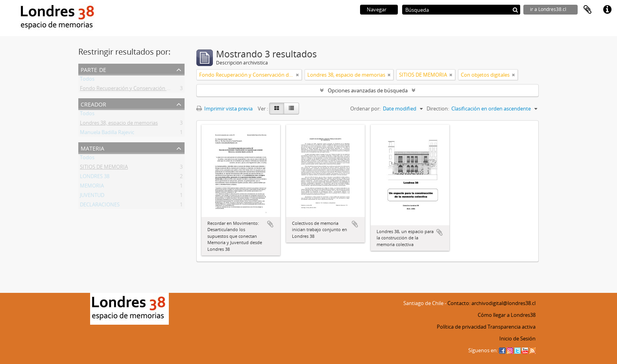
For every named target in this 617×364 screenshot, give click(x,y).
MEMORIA (92, 187)
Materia (92, 148)
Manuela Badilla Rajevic (107, 134)
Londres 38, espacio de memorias (119, 124)
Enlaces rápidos (607, 10)
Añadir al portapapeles (270, 224)
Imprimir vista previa (224, 108)
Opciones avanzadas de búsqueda (368, 90)
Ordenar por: (365, 108)
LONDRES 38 (95, 178)
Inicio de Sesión (517, 338)
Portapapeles (587, 10)
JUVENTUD (92, 197)
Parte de (93, 69)
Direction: (438, 108)
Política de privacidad (462, 327)
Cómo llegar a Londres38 (507, 315)
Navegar (377, 9)
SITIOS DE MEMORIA (104, 168)
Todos (87, 80)
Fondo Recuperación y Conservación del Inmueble (139, 90)
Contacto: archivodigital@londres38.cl (491, 303)
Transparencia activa (512, 327)
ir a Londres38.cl (548, 9)
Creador (93, 104)
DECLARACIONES (100, 206)
